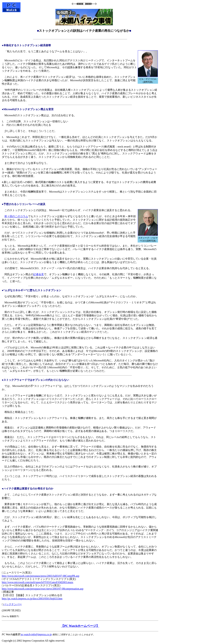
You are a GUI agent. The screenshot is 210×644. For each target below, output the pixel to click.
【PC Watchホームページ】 (80, 626)
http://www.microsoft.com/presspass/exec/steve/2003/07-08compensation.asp (43, 589)
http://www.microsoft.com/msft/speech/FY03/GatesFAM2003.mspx (38, 582)
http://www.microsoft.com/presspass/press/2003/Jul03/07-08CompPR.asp (41, 576)
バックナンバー (13, 604)
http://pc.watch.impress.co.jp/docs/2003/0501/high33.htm (32, 599)
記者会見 (39, 274)
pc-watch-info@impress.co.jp (36, 634)
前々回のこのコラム (16, 216)
